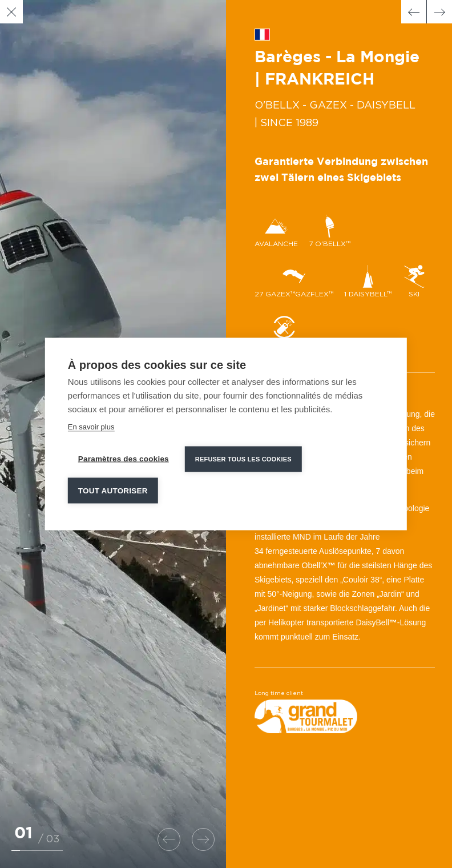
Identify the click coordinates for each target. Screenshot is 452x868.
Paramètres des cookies (124, 458)
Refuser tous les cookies (243, 459)
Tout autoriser (113, 490)
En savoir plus (91, 426)
